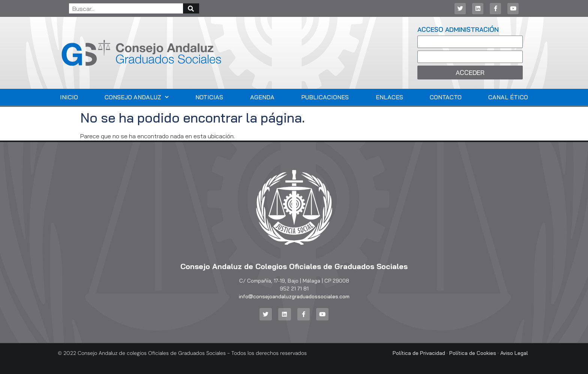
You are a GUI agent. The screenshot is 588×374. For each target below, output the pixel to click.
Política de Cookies (473, 353)
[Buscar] (191, 8)
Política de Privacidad (419, 353)
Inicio (69, 97)
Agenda (262, 97)
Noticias (209, 97)
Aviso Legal (514, 353)
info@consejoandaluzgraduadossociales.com (294, 296)
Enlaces (389, 97)
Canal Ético (508, 97)
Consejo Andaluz (137, 97)
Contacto (446, 97)
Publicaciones (325, 97)
